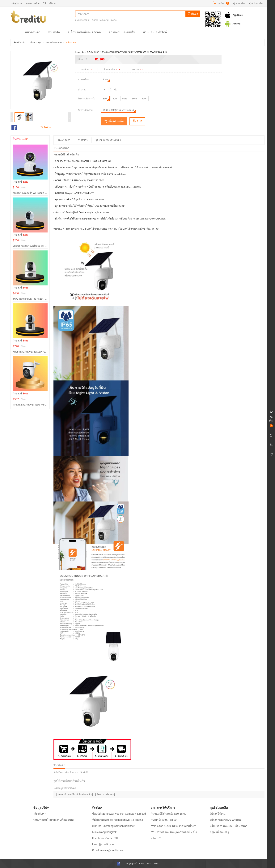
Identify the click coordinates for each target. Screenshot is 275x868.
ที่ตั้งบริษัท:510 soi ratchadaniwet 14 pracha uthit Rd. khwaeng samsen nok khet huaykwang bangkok (118, 826)
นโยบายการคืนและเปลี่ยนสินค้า (228, 826)
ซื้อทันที (137, 121)
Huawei (113, 20)
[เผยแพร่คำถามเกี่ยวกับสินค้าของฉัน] (75, 794)
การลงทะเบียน (33, 3)
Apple (95, 20)
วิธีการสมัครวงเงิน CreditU (225, 820)
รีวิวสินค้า (83, 140)
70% (144, 99)
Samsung (104, 20)
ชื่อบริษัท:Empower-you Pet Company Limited (119, 814)
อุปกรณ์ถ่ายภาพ (54, 43)
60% (134, 99)
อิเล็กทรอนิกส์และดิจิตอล (84, 32)
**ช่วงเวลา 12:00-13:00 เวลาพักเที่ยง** (173, 826)
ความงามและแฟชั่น (122, 32)
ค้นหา (193, 14)
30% (105, 99)
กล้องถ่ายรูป (36, 43)
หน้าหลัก (54, 32)
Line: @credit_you (103, 844)
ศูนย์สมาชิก (239, 3)
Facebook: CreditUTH (105, 838)
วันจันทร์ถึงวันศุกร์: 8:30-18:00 (169, 814)
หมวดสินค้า (33, 32)
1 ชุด (105, 80)
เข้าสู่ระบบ (17, 3)
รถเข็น (220, 3)
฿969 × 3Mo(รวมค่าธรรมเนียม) (118, 110)
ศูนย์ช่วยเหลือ (256, 3)
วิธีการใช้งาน (50, 3)
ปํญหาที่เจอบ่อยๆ (219, 832)
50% (125, 99)
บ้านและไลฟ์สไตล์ (155, 32)
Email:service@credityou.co (109, 850)
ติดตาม (46, 127)
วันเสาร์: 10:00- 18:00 (164, 820)
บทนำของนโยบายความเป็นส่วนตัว (54, 820)
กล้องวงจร (71, 43)
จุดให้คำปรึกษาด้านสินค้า (108, 140)
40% (115, 99)
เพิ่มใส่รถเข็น (114, 121)
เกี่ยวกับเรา (40, 814)
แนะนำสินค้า (64, 140)
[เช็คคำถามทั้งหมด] (105, 794)
